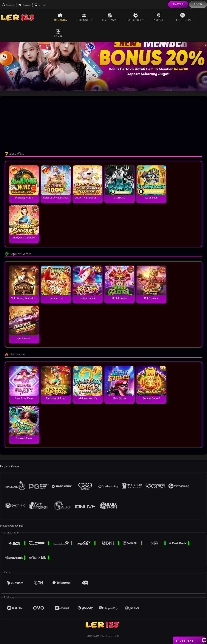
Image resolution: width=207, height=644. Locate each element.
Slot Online (84, 17)
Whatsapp (8, 5)
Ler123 (96, 636)
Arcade (159, 17)
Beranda (61, 17)
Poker (58, 34)
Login (198, 4)
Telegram (24, 5)
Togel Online (183, 17)
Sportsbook (136, 17)
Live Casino (110, 17)
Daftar (178, 4)
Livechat (40, 5)
